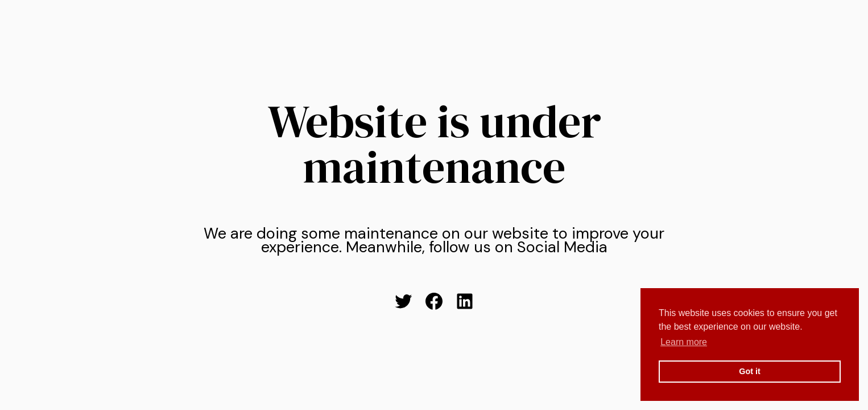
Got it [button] (750, 371)
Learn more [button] (684, 342)
